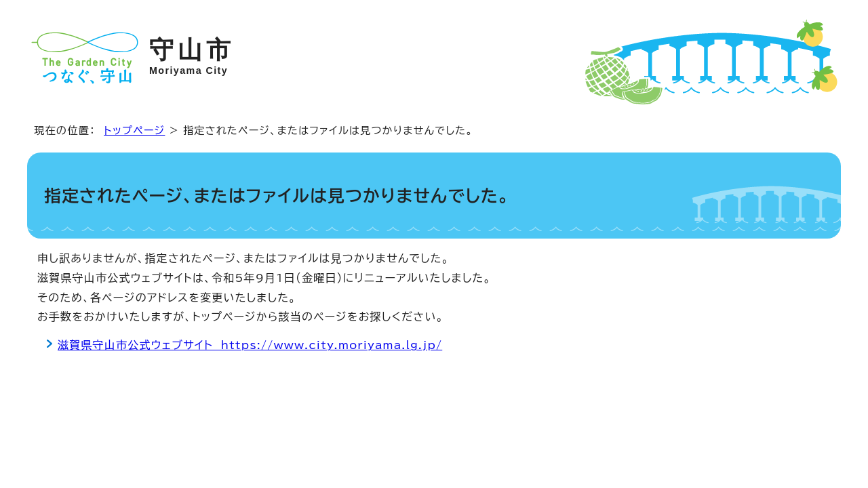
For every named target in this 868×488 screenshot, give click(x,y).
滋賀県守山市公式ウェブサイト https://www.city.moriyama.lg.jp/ (250, 345)
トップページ (134, 130)
